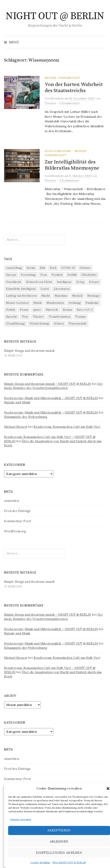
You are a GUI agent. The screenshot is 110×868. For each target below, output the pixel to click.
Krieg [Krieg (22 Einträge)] (80, 282)
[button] (108, 788)
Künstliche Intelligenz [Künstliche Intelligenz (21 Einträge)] (21, 289)
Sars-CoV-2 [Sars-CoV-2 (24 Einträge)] (85, 310)
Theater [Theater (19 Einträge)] (38, 317)
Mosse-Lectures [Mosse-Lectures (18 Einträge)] (17, 303)
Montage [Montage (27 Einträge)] (94, 296)
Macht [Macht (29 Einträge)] (46, 296)
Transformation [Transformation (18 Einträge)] (60, 317)
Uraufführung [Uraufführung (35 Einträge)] (15, 323)
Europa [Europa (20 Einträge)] (11, 275)
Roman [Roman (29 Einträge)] (67, 310)
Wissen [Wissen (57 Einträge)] (59, 323)
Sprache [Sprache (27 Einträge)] (12, 317)
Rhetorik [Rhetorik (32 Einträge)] (52, 310)
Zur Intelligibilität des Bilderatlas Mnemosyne (72, 165)
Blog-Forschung (58, 151)
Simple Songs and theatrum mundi (29, 351)
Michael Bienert (16, 427)
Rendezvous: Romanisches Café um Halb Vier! (67, 427)
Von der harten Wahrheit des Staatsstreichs (74, 88)
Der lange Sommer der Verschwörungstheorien (53, 386)
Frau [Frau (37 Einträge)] (44, 275)
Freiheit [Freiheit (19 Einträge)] (57, 275)
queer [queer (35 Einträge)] (37, 310)
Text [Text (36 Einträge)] (25, 317)
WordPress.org (15, 531)
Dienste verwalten (21, 819)
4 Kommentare (69, 180)
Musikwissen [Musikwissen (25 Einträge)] (55, 303)
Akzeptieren (59, 830)
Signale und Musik (17, 402)
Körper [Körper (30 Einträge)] (94, 282)
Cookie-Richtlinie (40, 862)
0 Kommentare (70, 103)
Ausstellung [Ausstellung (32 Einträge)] (14, 268)
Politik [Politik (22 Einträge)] (11, 310)
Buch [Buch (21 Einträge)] (53, 268)
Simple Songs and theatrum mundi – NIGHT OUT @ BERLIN (48, 384)
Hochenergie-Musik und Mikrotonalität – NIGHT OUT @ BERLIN (51, 398)
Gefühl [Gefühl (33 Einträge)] (72, 275)
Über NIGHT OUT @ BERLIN (69, 862)
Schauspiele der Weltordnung (26, 417)
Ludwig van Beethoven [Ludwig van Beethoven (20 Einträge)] (21, 296)
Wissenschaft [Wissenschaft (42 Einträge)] (77, 323)
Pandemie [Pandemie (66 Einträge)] (92, 303)
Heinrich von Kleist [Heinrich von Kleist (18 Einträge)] (39, 282)
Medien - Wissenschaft (62, 78)
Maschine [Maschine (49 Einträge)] (61, 296)
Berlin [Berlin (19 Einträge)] (31, 268)
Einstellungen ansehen (59, 853)
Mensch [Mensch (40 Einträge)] (77, 296)
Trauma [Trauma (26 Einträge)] (80, 317)
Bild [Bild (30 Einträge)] (42, 268)
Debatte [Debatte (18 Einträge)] (85, 268)
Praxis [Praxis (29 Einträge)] (24, 310)
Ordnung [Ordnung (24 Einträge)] (75, 303)
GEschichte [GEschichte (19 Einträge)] (89, 275)
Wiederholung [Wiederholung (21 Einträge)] (39, 323)
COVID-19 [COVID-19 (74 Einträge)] (68, 268)
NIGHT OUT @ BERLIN (55, 16)
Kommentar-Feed (17, 521)
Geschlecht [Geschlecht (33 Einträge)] (14, 282)
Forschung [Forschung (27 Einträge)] (28, 275)
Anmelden (12, 501)
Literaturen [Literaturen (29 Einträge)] (62, 289)
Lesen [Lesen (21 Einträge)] (45, 289)
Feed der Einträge (17, 511)
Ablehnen (59, 841)
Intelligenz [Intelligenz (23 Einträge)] (64, 282)
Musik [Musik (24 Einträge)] (38, 303)
